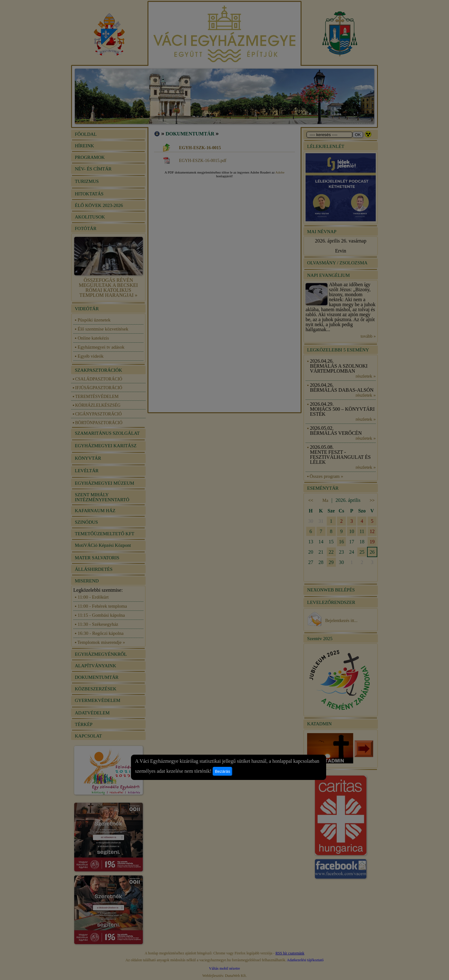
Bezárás (222, 771)
